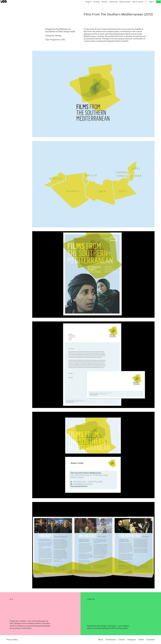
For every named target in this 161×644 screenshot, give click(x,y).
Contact (122, 640)
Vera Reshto (50, 31)
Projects (82, 6)
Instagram (132, 640)
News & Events (119, 6)
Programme (55, 40)
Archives (90, 6)
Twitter (141, 640)
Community (107, 6)
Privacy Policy (12, 640)
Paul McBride (61, 29)
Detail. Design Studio (66, 31)
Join (152, 6)
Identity (58, 36)
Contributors (111, 640)
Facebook (150, 640)
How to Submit (131, 6)
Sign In (145, 6)
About (101, 640)
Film (63, 40)
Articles (98, 6)
